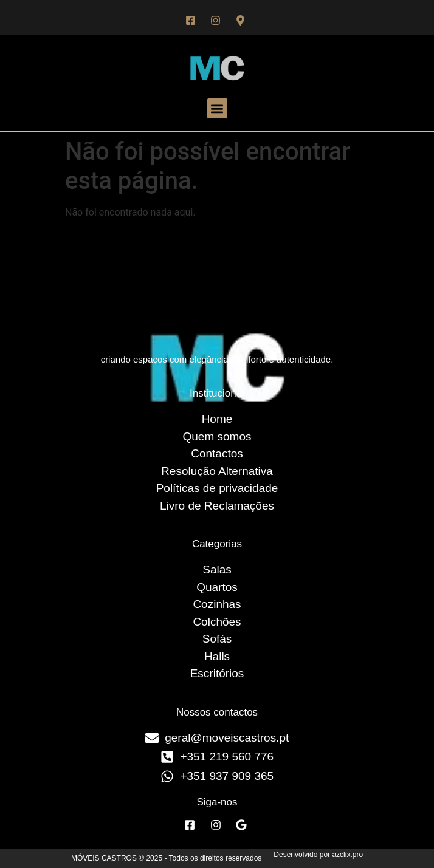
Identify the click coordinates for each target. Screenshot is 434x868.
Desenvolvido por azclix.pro (318, 855)
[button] (217, 108)
